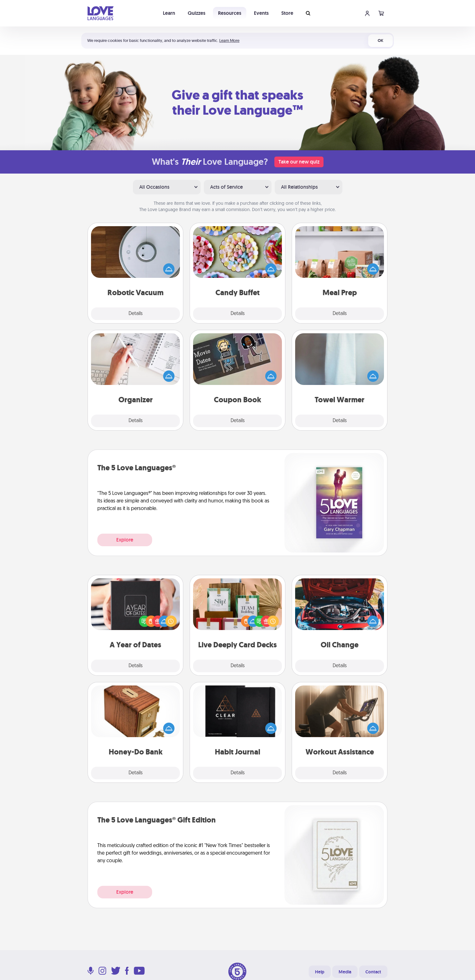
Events (261, 13)
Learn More (229, 40)
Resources (230, 13)
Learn (169, 13)
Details (136, 314)
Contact (373, 972)
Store (287, 13)
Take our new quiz (299, 162)
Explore (125, 540)
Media (345, 972)
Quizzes (197, 13)
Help (320, 972)
